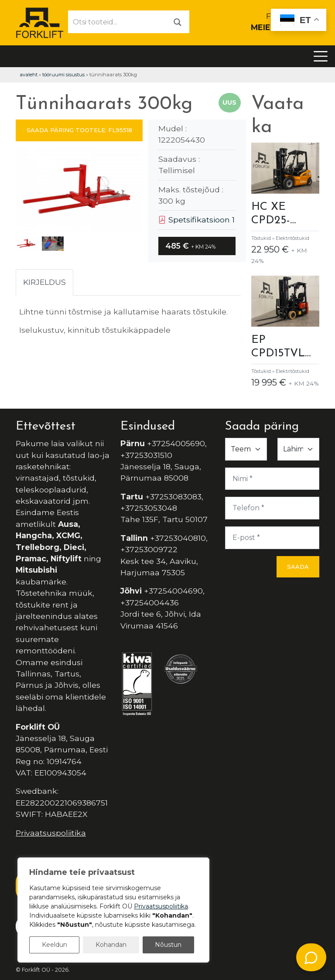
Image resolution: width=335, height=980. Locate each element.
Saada (298, 567)
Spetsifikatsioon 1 (197, 220)
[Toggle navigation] (321, 56)
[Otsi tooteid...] (117, 22)
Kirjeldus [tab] (44, 282)
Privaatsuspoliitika (51, 833)
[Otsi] (178, 22)
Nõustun (168, 945)
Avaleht (29, 75)
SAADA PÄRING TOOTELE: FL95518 (79, 130)
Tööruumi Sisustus (63, 75)
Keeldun (55, 945)
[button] (132, 192)
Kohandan (111, 945)
